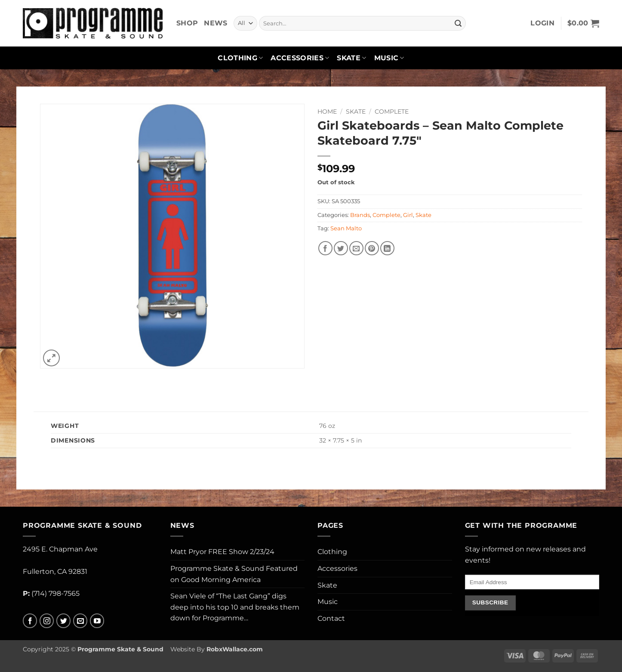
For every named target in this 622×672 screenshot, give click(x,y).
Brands (360, 215)
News (216, 23)
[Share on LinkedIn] (387, 248)
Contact (331, 618)
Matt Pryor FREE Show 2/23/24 (222, 552)
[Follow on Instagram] (47, 621)
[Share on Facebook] (325, 248)
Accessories (300, 58)
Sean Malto (346, 228)
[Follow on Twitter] (63, 621)
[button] (542, 23)
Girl (408, 215)
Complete (392, 111)
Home (327, 111)
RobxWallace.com (235, 649)
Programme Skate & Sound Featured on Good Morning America (234, 574)
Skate (351, 58)
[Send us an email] (80, 621)
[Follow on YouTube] (97, 621)
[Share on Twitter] (341, 248)
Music (389, 58)
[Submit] (458, 23)
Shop (187, 23)
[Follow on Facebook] (30, 621)
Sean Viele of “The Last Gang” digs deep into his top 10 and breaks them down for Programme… (235, 607)
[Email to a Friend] (356, 248)
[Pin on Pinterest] (372, 248)
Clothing (240, 58)
